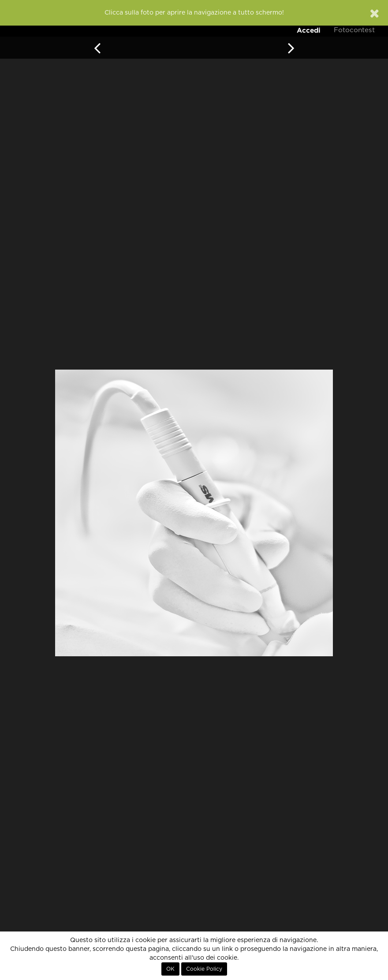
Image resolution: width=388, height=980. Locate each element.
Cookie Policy (204, 969)
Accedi (309, 30)
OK (170, 969)
